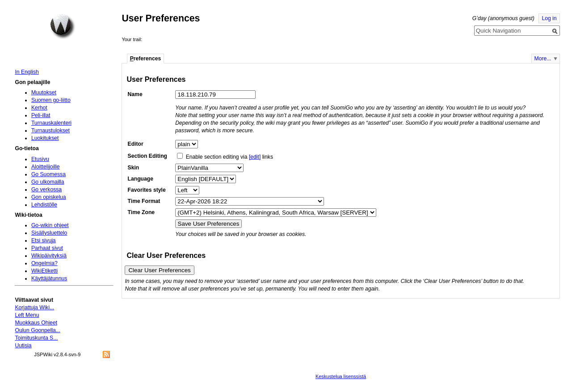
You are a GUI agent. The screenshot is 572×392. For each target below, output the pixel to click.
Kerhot (39, 108)
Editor (136, 144)
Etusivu (40, 159)
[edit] (255, 157)
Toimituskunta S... (36, 338)
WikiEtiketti (44, 271)
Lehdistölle (44, 205)
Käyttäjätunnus (49, 278)
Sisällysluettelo (49, 233)
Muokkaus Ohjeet (36, 323)
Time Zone (141, 212)
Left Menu (27, 315)
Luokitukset (45, 138)
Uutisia (23, 346)
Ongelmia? (44, 263)
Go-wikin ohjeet (50, 225)
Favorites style (147, 190)
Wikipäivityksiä (49, 256)
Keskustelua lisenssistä (341, 376)
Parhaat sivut (47, 248)
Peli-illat (41, 115)
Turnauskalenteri (51, 123)
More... (543, 59)
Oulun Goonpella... (37, 330)
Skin (134, 168)
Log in (549, 18)
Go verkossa (46, 190)
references (146, 59)
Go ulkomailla (48, 182)
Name (135, 94)
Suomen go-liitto (51, 100)
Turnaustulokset (50, 131)
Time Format (144, 201)
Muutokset (44, 93)
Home (63, 26)
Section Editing (147, 156)
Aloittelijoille (46, 167)
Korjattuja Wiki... (34, 308)
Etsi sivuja (44, 240)
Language (141, 179)
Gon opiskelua (49, 197)
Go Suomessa (48, 174)
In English (27, 72)
